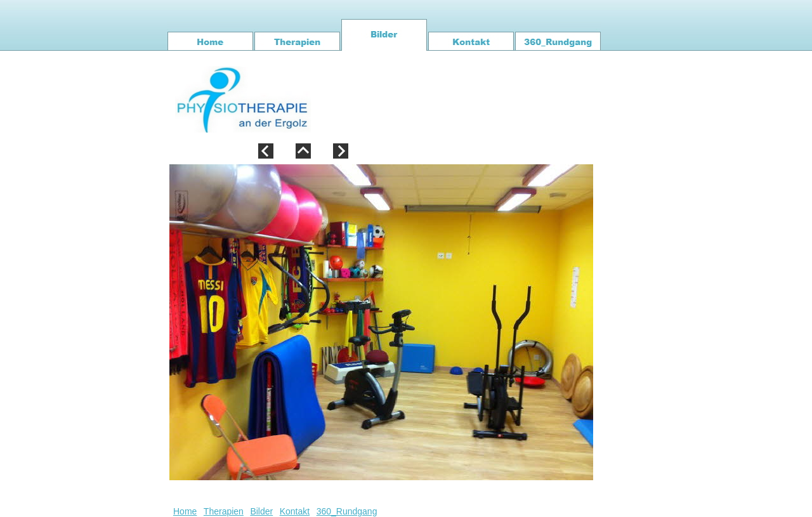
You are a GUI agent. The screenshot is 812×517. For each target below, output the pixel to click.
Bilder (261, 511)
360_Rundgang (347, 511)
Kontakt (295, 511)
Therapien (224, 511)
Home (185, 511)
